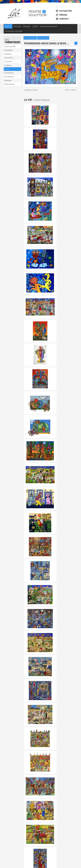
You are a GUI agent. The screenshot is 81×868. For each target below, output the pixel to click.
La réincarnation (30, 38)
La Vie (27, 777)
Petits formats (30, 800)
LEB (16, 847)
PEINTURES (9, 27)
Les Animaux (30, 783)
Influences (29, 755)
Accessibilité (12, 853)
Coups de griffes (31, 744)
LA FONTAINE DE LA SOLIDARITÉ (14, 32)
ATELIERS (36, 27)
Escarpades (29, 750)
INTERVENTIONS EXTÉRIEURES (49, 27)
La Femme (29, 766)
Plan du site (12, 861)
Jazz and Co (29, 761)
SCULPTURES (18, 27)
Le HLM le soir (43, 38)
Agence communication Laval (23, 858)
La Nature (28, 772)
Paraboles (29, 794)
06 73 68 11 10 (16, 843)
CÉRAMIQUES (27, 27)
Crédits (10, 858)
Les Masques (30, 789)
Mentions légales (14, 856)
